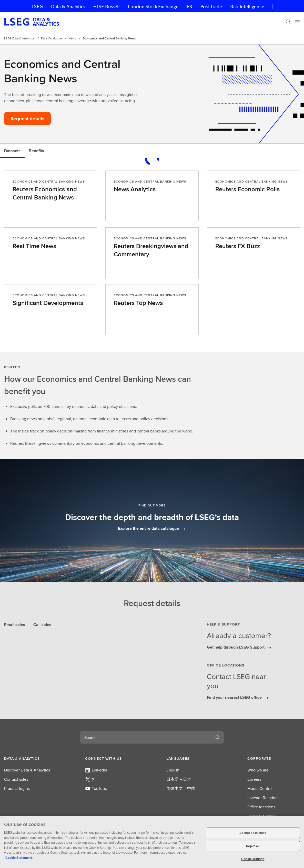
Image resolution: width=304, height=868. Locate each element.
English (173, 770)
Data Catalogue (52, 38)
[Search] (288, 22)
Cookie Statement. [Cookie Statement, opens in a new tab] (19, 858)
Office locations (261, 807)
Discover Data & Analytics (27, 770)
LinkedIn (96, 770)
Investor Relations (263, 798)
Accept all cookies (253, 833)
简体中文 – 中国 (181, 788)
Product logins (17, 788)
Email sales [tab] (15, 625)
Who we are (258, 770)
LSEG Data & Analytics (19, 38)
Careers (254, 779)
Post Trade (211, 7)
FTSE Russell (107, 7)
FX (189, 7)
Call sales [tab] (42, 625)
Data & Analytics (68, 7)
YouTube (96, 788)
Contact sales (16, 779)
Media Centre (260, 788)
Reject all (253, 846)
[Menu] (297, 22)
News (72, 38)
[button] (30, 758)
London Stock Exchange (153, 7)
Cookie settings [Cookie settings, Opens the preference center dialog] (253, 859)
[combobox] (146, 737)
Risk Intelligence (247, 7)
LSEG (37, 7)
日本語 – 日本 (179, 779)
